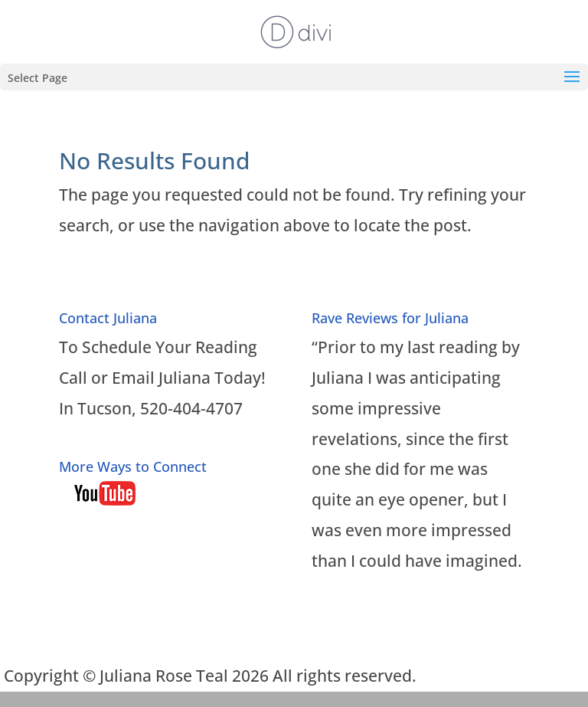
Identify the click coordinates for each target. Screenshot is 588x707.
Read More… (359, 607)
